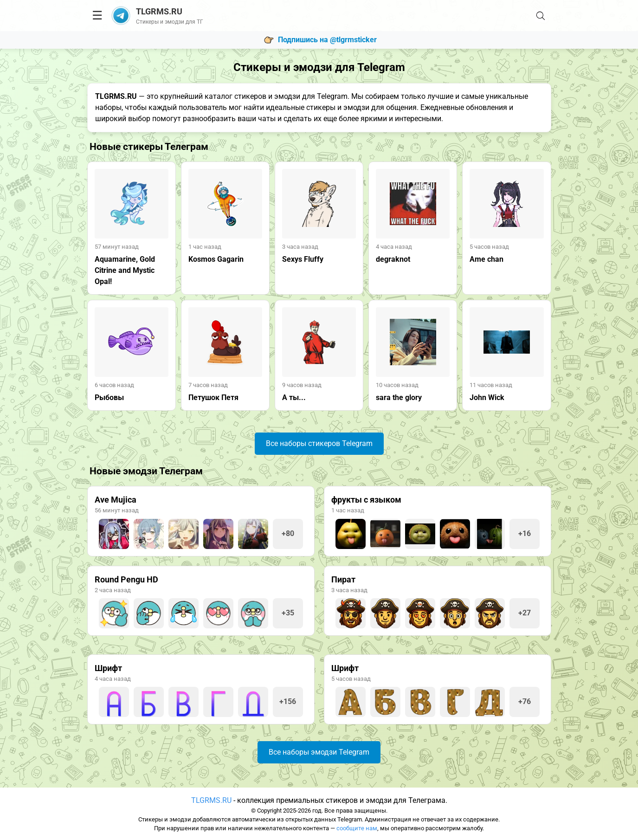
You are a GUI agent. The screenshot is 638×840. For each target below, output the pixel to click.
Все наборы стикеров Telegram (319, 443)
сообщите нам (357, 828)
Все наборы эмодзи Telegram (319, 752)
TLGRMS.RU (211, 800)
